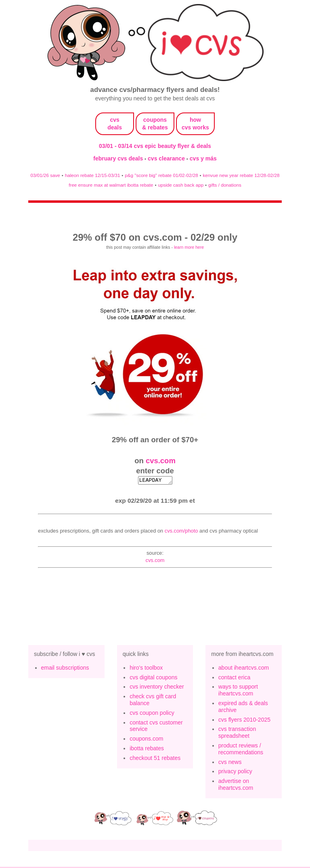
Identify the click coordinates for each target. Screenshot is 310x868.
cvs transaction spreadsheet (237, 734)
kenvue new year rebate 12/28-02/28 (241, 175)
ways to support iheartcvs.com (238, 691)
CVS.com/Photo (181, 532)
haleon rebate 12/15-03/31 (93, 175)
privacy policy (235, 772)
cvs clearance (167, 158)
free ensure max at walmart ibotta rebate (111, 185)
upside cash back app (181, 185)
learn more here (189, 247)
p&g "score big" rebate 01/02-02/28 (161, 175)
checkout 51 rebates (155, 759)
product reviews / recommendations (241, 750)
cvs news (230, 763)
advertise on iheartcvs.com (236, 786)
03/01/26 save (45, 175)
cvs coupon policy (152, 714)
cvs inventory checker (157, 688)
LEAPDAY (155, 481)
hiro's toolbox (146, 669)
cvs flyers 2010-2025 (244, 721)
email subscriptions (65, 669)
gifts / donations (225, 185)
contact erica (234, 679)
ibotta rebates (147, 749)
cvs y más (203, 158)
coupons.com (146, 740)
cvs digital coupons (153, 679)
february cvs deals (119, 158)
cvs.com (161, 461)
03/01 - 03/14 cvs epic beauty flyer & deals (155, 146)
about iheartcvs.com (244, 669)
